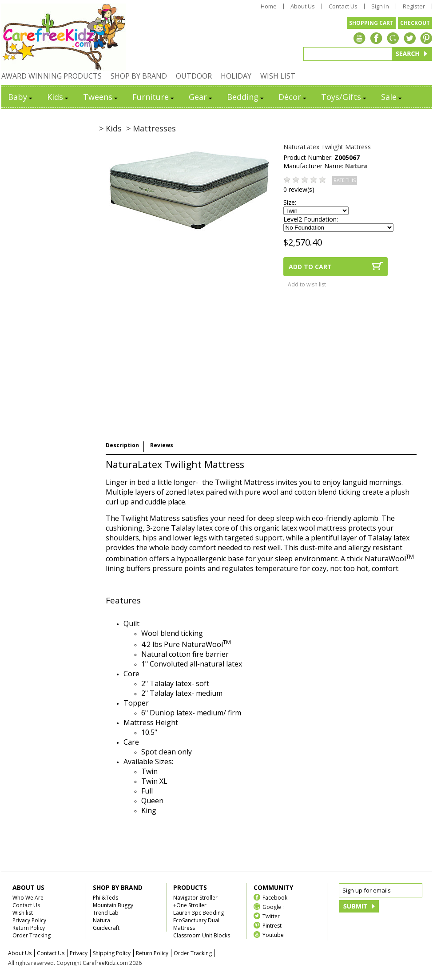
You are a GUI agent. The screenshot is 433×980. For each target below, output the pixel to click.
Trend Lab (106, 913)
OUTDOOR (194, 76)
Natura (356, 166)
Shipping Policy (112, 953)
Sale (392, 97)
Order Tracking (32, 935)
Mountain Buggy (113, 905)
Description (122, 445)
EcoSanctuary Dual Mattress (196, 924)
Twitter (271, 916)
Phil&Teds (105, 898)
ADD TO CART (310, 267)
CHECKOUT (415, 23)
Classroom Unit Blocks (202, 935)
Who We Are (28, 898)
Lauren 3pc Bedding (199, 913)
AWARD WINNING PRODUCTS (52, 76)
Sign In (380, 6)
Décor (293, 97)
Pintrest (272, 925)
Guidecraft (106, 928)
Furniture (154, 97)
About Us (303, 6)
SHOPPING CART (371, 23)
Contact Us (343, 6)
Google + (274, 907)
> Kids (110, 128)
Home (269, 6)
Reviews (162, 445)
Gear (201, 97)
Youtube (273, 934)
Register (414, 6)
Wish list (23, 913)
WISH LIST (278, 76)
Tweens (101, 97)
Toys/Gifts (344, 97)
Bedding (246, 97)
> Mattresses (151, 128)
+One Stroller (190, 905)
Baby (21, 97)
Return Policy (29, 928)
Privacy (79, 953)
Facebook (275, 897)
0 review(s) (299, 189)
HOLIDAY (236, 76)
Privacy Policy (29, 920)
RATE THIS (345, 180)
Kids (58, 97)
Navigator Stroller (195, 898)
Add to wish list (307, 284)
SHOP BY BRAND (139, 76)
